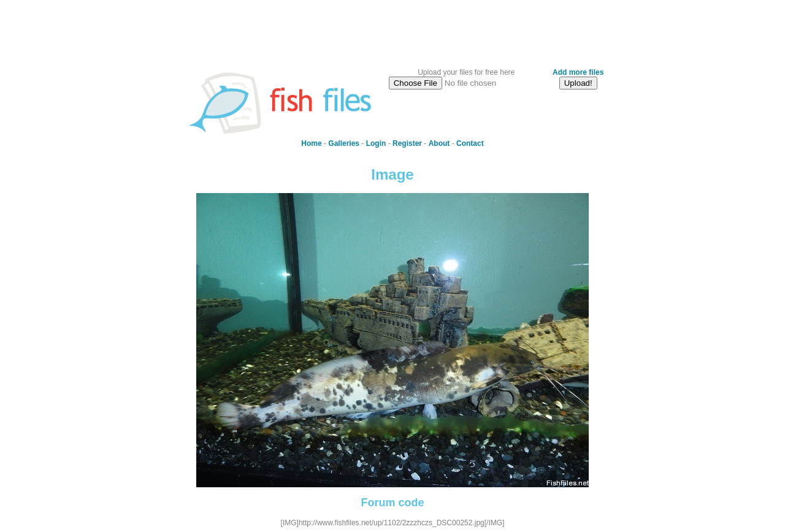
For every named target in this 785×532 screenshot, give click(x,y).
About (439, 143)
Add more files (578, 72)
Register (407, 143)
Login (376, 143)
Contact (470, 143)
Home (311, 143)
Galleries (344, 143)
